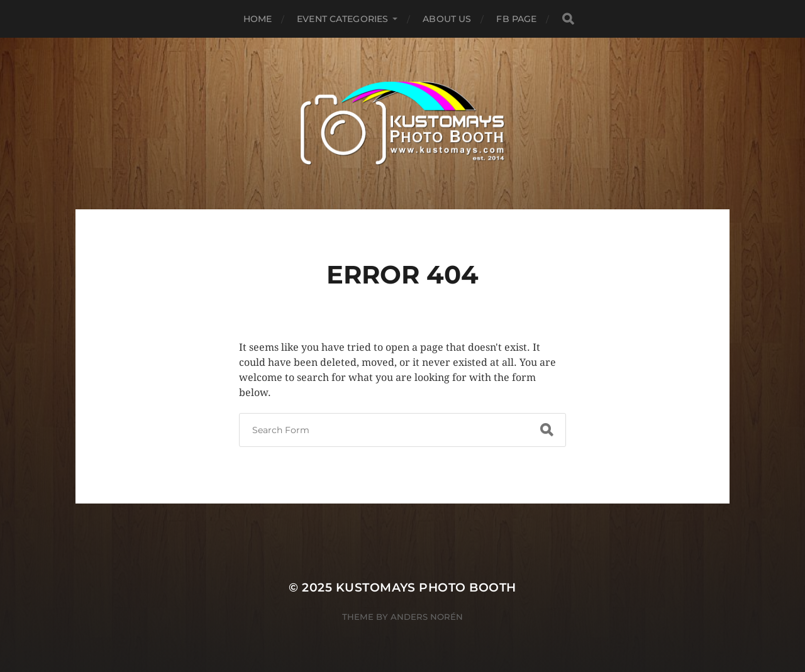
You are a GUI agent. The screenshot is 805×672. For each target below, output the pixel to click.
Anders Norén (427, 617)
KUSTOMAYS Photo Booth (426, 587)
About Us (447, 19)
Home (258, 19)
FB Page (516, 19)
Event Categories (342, 19)
